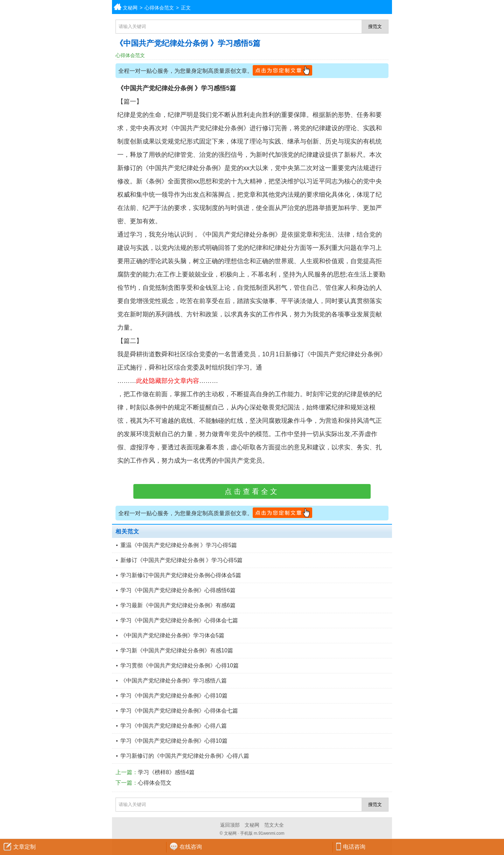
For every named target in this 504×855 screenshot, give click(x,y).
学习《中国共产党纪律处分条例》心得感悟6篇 (178, 590)
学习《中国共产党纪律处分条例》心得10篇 (174, 696)
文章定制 (24, 847)
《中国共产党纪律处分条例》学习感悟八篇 (174, 681)
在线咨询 (191, 847)
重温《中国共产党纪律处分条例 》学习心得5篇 (179, 545)
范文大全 (274, 825)
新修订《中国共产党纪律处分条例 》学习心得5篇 (181, 560)
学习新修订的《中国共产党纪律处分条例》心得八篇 (185, 756)
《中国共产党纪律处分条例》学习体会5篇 (172, 635)
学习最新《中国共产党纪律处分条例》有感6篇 (178, 605)
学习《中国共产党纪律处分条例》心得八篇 (174, 726)
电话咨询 (354, 847)
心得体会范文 (159, 8)
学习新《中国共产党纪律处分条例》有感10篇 (177, 650)
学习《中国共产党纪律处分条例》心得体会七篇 (179, 620)
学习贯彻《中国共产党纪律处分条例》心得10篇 (180, 665)
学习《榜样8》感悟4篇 (166, 772)
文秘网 (130, 8)
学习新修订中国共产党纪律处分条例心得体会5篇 (181, 575)
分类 (499, 7)
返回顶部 (230, 825)
